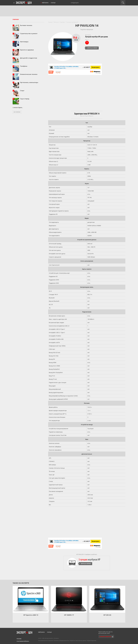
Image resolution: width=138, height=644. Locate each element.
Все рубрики (17, 112)
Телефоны (24, 66)
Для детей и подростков (29, 58)
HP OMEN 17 (69, 615)
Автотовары (24, 42)
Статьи (53, 3)
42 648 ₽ (86, 67)
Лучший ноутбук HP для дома (97, 37)
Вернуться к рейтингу (92, 48)
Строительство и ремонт (29, 33)
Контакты (56, 638)
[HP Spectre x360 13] (31, 599)
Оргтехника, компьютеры (29, 82)
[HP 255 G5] (107, 599)
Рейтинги (45, 3)
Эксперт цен (24, 3)
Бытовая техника (26, 25)
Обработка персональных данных (78, 641)
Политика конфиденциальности (61, 641)
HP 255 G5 (107, 615)
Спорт (22, 91)
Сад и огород (25, 99)
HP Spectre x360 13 (31, 615)
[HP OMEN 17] (69, 599)
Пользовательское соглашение (46, 641)
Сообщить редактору (105, 637)
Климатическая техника (29, 74)
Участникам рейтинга (23, 641)
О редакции (75, 3)
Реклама (19, 639)
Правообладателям (92, 641)
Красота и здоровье (27, 50)
